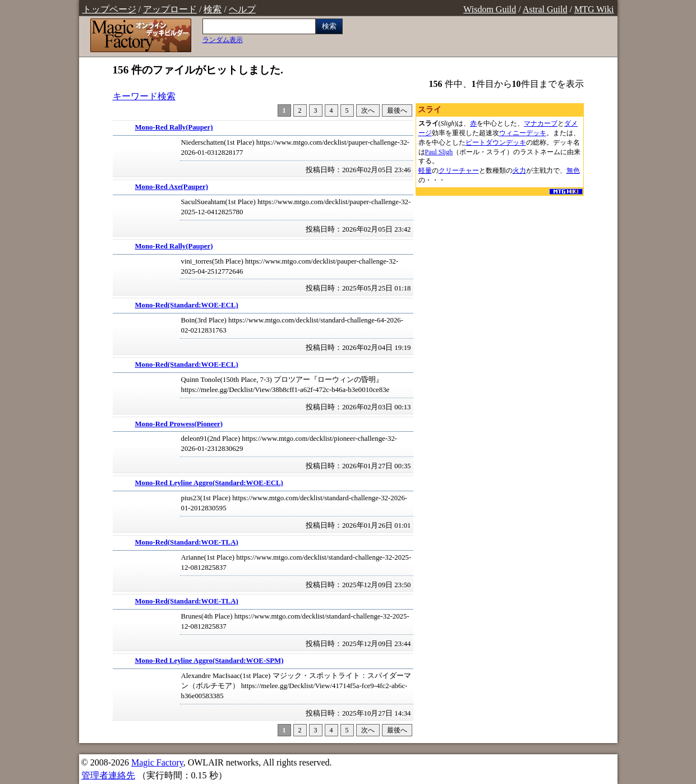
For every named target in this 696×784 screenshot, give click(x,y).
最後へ (397, 110)
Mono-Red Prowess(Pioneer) (179, 424)
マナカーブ (541, 123)
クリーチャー (459, 170)
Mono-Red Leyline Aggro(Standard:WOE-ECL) (209, 483)
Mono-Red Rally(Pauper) (174, 127)
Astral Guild (545, 9)
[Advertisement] (500, 268)
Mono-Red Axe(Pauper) (172, 187)
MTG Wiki (594, 9)
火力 (519, 170)
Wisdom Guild (490, 9)
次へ (368, 110)
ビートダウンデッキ (496, 142)
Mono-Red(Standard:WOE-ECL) (187, 305)
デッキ (536, 133)
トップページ (109, 9)
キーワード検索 (144, 96)
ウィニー (513, 133)
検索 (213, 9)
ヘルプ (242, 9)
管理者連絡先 (108, 775)
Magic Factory (157, 762)
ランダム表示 (223, 40)
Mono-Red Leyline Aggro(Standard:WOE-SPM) (209, 661)
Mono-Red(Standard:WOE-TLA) (187, 542)
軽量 (425, 170)
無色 (573, 170)
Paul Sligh (439, 152)
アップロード (170, 9)
